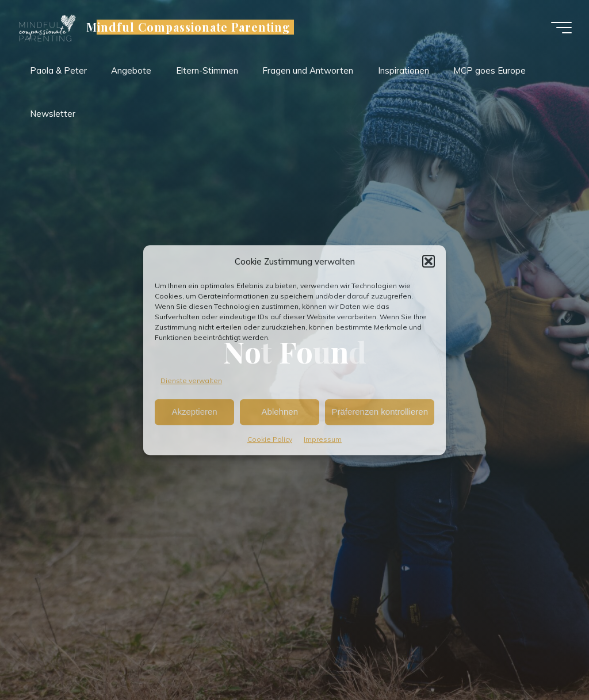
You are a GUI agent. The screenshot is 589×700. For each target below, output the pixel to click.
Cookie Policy (270, 439)
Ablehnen (280, 412)
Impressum (323, 439)
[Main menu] (561, 28)
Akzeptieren (194, 412)
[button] (429, 261)
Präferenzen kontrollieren (380, 412)
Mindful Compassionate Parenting (188, 27)
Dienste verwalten (191, 380)
